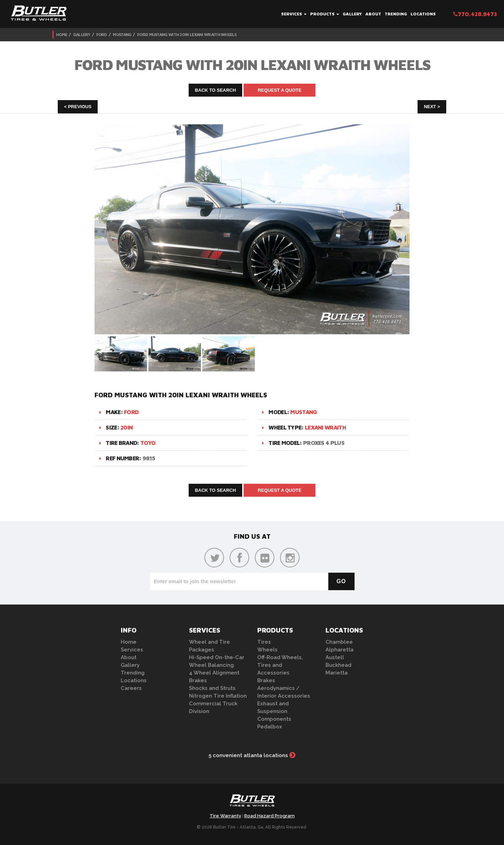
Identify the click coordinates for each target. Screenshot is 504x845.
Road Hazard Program (269, 816)
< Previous (78, 107)
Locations (423, 14)
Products (325, 14)
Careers (131, 688)
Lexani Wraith (325, 427)
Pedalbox (270, 727)
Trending (396, 14)
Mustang (122, 34)
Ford (102, 34)
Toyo (148, 443)
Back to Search (216, 90)
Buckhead (338, 665)
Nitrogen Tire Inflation (218, 696)
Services (294, 14)
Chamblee (339, 642)
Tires (264, 642)
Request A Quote (279, 90)
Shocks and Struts (212, 688)
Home (62, 34)
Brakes (198, 680)
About (373, 14)
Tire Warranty (225, 816)
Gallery (352, 14)
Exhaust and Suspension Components (274, 711)
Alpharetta (339, 650)
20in (127, 427)
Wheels (267, 650)
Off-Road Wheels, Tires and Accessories (280, 665)
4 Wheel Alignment (214, 673)
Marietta (337, 673)
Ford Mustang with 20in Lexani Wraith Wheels (187, 34)
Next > (432, 107)
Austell (335, 657)
